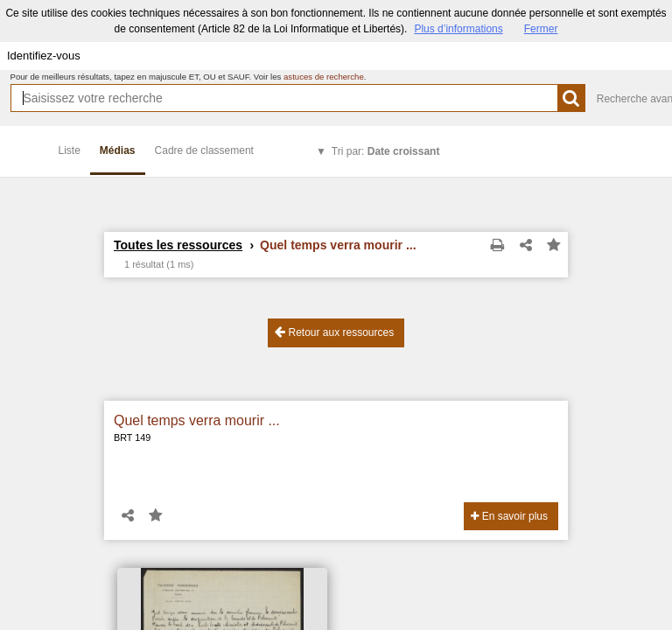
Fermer (541, 29)
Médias (118, 150)
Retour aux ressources (334, 332)
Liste (70, 150)
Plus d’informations (458, 29)
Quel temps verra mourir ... (197, 420)
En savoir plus (509, 516)
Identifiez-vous (44, 56)
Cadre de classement (204, 150)
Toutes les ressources (178, 245)
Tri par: (386, 151)
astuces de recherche (324, 77)
